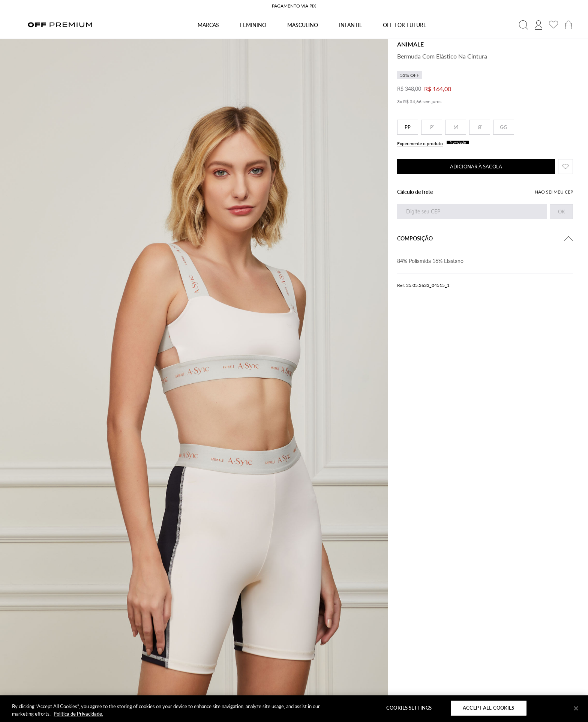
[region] (294, 709)
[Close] (576, 708)
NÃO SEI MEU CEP (554, 192)
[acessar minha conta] (538, 25)
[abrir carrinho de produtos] (568, 25)
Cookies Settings (409, 708)
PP (408, 127)
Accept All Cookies (488, 708)
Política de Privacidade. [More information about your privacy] (78, 714)
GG (504, 127)
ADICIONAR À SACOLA (476, 167)
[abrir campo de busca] (523, 25)
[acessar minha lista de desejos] (553, 25)
